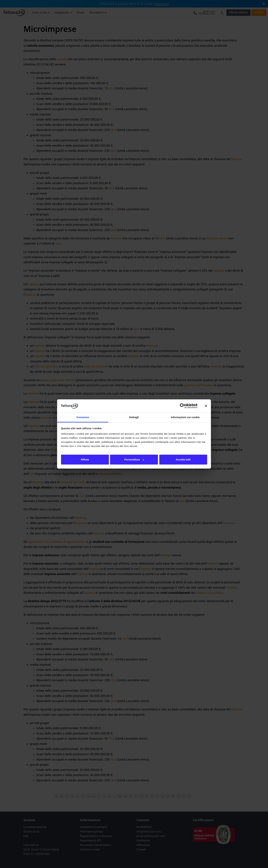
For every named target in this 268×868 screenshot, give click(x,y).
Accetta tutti (183, 459)
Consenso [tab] (83, 417)
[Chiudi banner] (206, 406)
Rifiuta (85, 459)
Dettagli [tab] (134, 417)
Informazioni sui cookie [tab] (185, 417)
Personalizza (134, 459)
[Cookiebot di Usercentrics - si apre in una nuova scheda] (182, 406)
